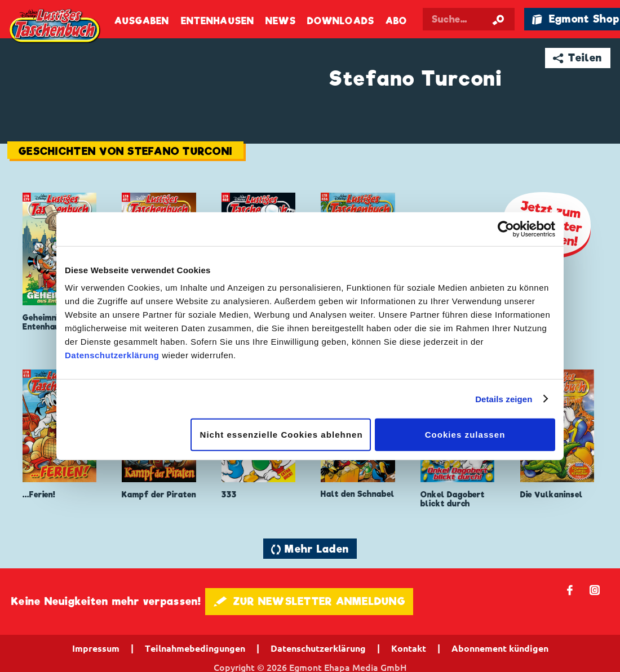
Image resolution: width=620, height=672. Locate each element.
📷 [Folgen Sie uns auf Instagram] (595, 589)
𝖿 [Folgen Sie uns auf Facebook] (570, 589)
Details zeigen (504, 399)
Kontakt (409, 648)
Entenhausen (218, 21)
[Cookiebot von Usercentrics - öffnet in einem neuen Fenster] (506, 229)
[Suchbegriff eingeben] (469, 19)
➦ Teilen (577, 58)
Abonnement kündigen (500, 648)
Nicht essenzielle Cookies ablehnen (282, 435)
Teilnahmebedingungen (195, 648)
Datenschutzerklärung (112, 355)
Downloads (341, 21)
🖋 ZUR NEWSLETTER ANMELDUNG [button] (309, 601)
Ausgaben (142, 21)
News (280, 21)
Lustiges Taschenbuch (56, 27)
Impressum (96, 648)
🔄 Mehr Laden (310, 549)
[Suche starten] (498, 19)
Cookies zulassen (465, 435)
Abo (396, 21)
